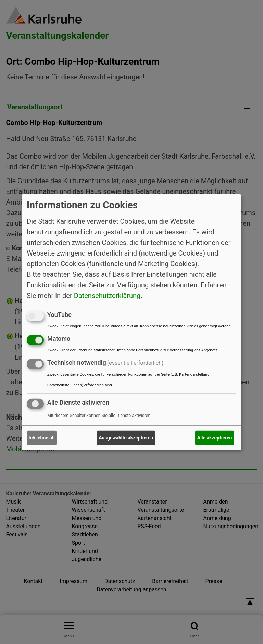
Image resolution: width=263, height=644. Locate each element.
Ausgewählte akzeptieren (126, 438)
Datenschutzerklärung (107, 296)
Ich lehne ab (42, 438)
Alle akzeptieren (215, 438)
